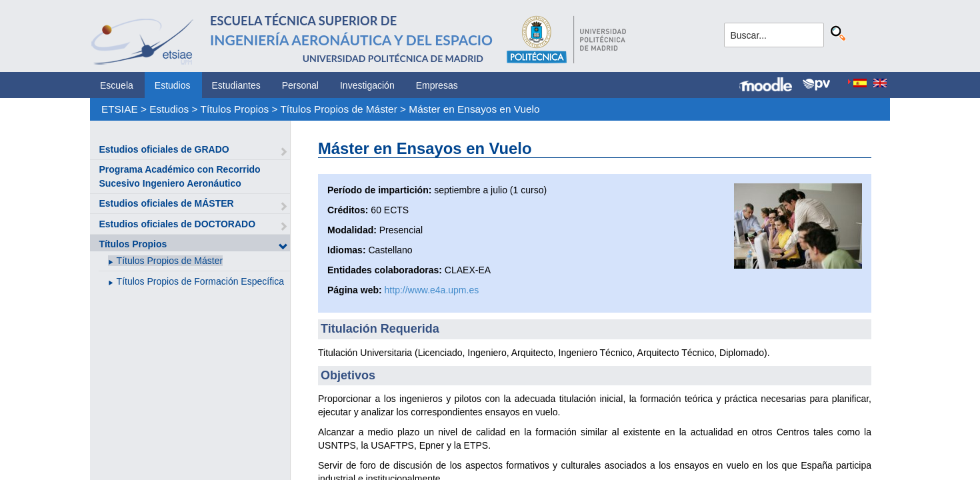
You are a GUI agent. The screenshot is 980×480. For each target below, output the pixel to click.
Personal (300, 85)
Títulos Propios (235, 109)
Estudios (173, 85)
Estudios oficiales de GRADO (164, 149)
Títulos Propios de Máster (338, 109)
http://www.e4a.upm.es (432, 290)
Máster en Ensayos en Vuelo (474, 109)
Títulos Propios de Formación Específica (200, 281)
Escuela (117, 85)
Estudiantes (236, 85)
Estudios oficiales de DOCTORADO (177, 224)
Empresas (437, 85)
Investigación (367, 85)
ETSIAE (120, 109)
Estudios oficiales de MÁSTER (166, 203)
